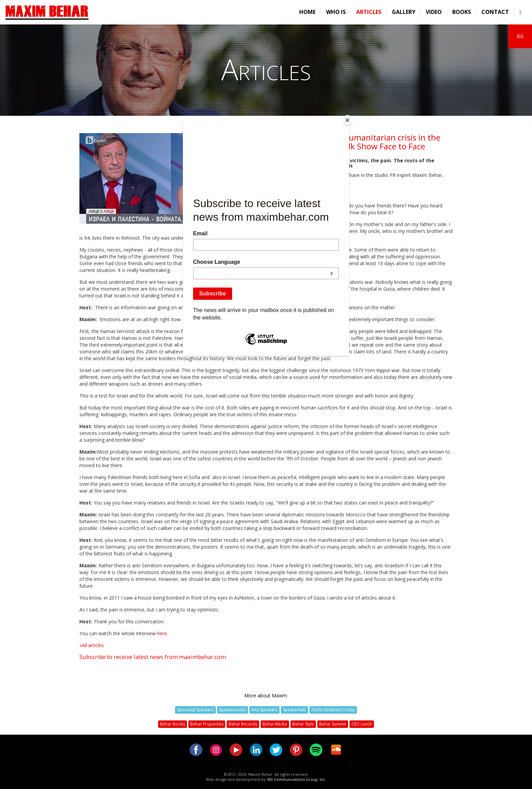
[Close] (347, 120)
